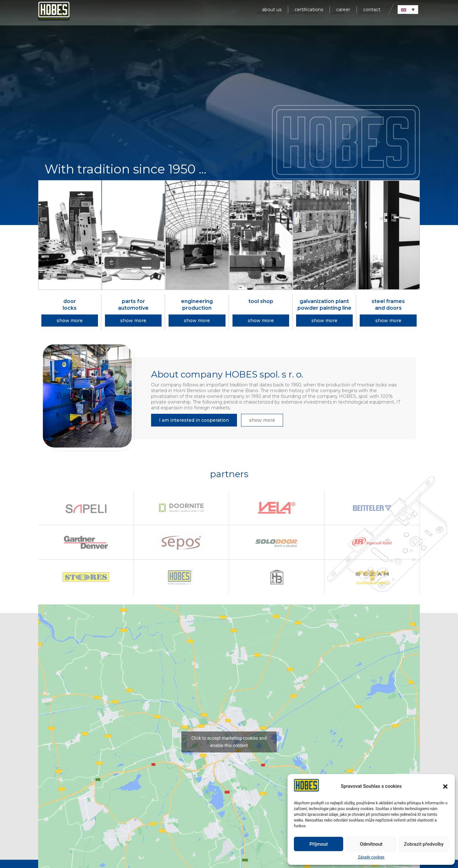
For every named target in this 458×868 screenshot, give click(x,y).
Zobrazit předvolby (424, 844)
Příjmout (319, 844)
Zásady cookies (371, 857)
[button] (445, 787)
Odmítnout (371, 844)
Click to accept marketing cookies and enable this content (229, 742)
